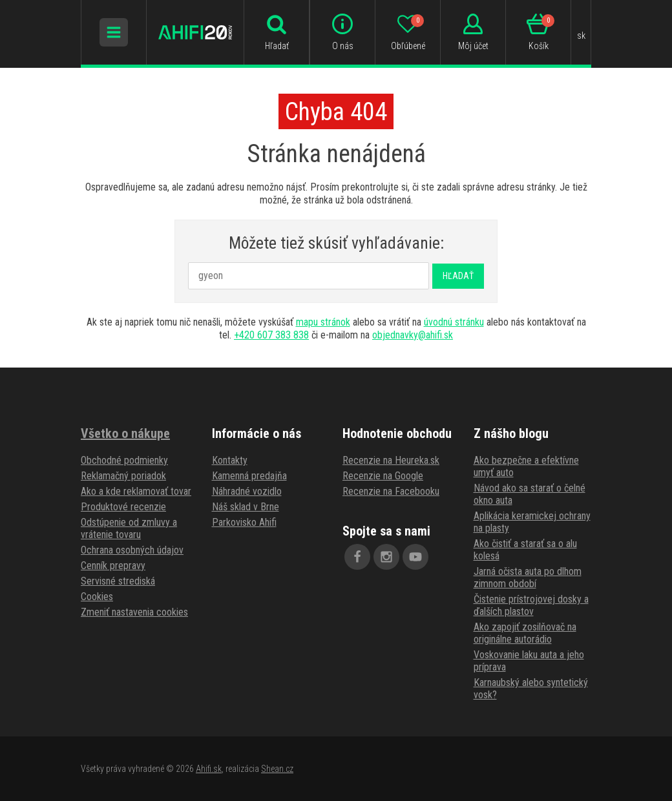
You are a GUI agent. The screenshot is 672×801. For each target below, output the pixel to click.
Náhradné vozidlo (247, 491)
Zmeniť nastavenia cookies (134, 612)
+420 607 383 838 (271, 335)
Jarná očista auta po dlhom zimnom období (528, 577)
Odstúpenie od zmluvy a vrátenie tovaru (129, 528)
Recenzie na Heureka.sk (391, 460)
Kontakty (230, 460)
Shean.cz (277, 769)
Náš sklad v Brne (246, 507)
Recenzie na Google (383, 476)
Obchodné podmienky (124, 460)
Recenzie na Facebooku (391, 491)
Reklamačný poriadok (123, 476)
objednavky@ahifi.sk (413, 335)
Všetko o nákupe (125, 433)
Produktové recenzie (123, 507)
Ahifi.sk (209, 769)
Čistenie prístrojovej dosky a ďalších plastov (531, 605)
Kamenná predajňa (249, 476)
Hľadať (458, 276)
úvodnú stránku (454, 322)
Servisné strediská (118, 581)
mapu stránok (323, 322)
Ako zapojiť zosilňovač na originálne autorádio (525, 633)
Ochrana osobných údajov (132, 550)
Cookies (97, 597)
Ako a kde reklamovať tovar (136, 491)
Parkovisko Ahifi (244, 522)
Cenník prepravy (113, 566)
